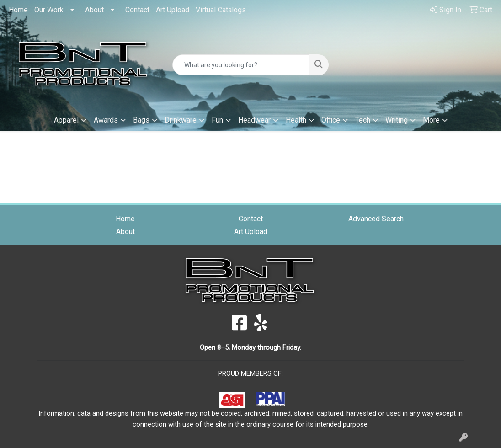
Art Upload (173, 10)
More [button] (431, 120)
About (94, 10)
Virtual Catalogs (221, 10)
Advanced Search (376, 219)
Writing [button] (397, 120)
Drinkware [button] (181, 120)
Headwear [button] (254, 120)
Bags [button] (141, 120)
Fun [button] (217, 120)
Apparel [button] (66, 120)
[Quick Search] (241, 65)
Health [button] (296, 120)
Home (18, 10)
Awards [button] (106, 120)
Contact (137, 10)
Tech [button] (363, 120)
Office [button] (331, 120)
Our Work (49, 10)
